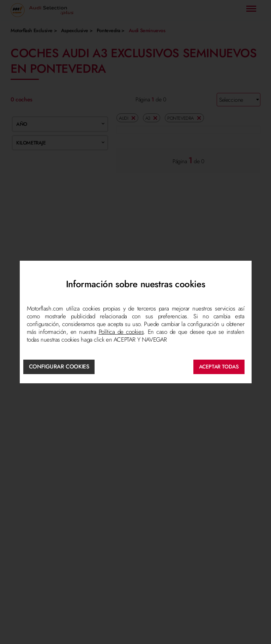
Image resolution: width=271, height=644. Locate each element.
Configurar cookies (59, 367)
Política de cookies (121, 332)
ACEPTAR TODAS (219, 367)
